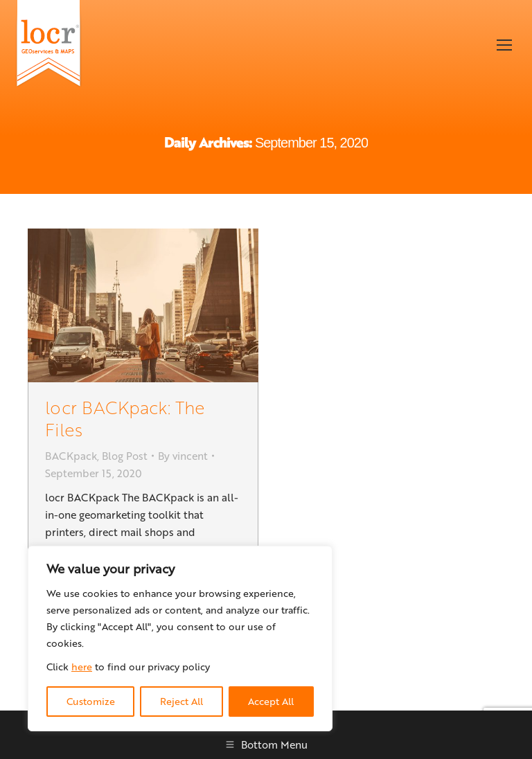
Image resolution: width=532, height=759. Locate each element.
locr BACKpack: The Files (125, 418)
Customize (91, 701)
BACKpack (71, 456)
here (82, 667)
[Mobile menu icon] (504, 45)
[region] (180, 639)
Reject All (181, 701)
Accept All (271, 701)
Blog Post (125, 456)
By (183, 456)
